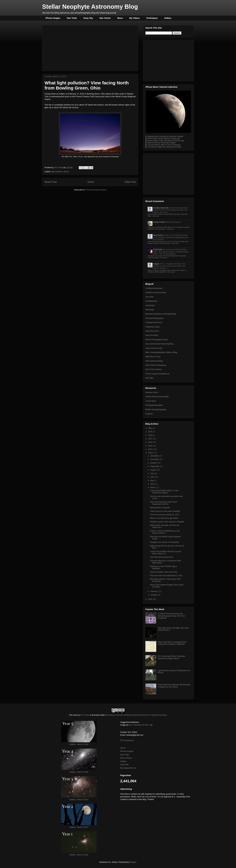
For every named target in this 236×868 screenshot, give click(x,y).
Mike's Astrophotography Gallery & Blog (161, 352)
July (152, 473)
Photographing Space (154, 405)
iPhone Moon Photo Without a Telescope (164, 139)
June (153, 477)
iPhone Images (53, 18)
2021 (151, 428)
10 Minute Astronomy (154, 288)
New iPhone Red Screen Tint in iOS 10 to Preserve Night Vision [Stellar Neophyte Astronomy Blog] (168, 242)
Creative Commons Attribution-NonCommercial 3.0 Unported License (137, 715)
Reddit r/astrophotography (156, 410)
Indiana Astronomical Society (157, 397)
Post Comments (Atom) (96, 190)
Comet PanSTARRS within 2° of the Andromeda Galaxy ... (164, 492)
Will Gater (149, 378)
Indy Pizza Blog (152, 335)
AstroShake (150, 305)
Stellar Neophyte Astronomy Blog (90, 7)
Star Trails (72, 18)
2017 (151, 439)
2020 (151, 432)
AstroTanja (150, 310)
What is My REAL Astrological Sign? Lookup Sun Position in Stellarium (172, 643)
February (154, 591)
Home (91, 182)
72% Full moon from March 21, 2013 (165, 515)
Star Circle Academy (154, 369)
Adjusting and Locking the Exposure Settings (165, 136)
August (153, 470)
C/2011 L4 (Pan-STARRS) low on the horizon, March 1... (165, 532)
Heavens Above (152, 392)
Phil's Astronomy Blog (154, 361)
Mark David (158, 235)
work (75, 715)
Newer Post (51, 182)
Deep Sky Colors (152, 331)
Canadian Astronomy (154, 322)
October (154, 463)
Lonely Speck (151, 401)
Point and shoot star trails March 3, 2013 (166, 576)
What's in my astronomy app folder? (164, 518)
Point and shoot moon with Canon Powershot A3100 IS (163, 503)
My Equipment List (128, 768)
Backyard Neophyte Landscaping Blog (161, 314)
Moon (120, 18)
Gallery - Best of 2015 (79, 772)
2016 (151, 442)
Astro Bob (149, 297)
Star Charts (105, 18)
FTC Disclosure (127, 740)
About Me (124, 765)
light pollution (57, 172)
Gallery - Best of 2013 (79, 827)
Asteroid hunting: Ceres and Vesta (164, 572)
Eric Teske (58, 167)
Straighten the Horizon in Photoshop (164, 542)
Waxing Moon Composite (160, 508)
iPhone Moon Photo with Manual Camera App (166, 141)
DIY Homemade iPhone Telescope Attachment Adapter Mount (172, 657)
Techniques (152, 18)
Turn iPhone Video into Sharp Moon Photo (164, 147)
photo (66, 172)
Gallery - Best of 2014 (79, 799)
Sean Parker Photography (156, 365)
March (153, 487)
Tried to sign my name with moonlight (165, 511)
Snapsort (149, 414)
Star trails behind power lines (161, 557)
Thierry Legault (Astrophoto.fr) (157, 374)
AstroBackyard (151, 301)
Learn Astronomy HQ (154, 348)
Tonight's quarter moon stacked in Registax (167, 522)
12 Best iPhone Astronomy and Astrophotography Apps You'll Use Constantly (171, 616)
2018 (151, 435)
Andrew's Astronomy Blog (156, 293)
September (155, 466)
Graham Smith (159, 222)
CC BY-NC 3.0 (145, 725)
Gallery (168, 18)
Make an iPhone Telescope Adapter (162, 143)
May (152, 481)
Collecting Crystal (152, 327)
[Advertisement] (90, 48)
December (155, 456)
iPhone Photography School (157, 340)
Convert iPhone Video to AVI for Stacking (164, 145)
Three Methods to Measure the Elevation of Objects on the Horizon (174, 686)
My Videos (134, 18)
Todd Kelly (157, 250)
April (152, 484)
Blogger (133, 862)
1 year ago (156, 216)
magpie (156, 264)
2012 (151, 599)
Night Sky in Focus (153, 357)
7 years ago (170, 229)
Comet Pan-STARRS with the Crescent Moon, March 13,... (166, 553)
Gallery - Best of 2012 (79, 855)
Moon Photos (126, 758)
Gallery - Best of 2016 (79, 744)
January (154, 595)
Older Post (130, 182)
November (155, 459)
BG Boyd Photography (154, 318)
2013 (151, 453)
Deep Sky (88, 18)
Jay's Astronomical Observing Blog (159, 344)
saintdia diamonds (161, 208)
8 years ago (163, 258)
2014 (151, 449)
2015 (151, 446)
